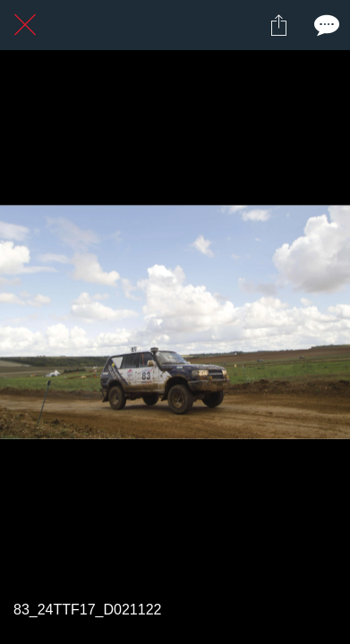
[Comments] (325, 25)
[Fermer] (25, 25)
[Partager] (278, 25)
